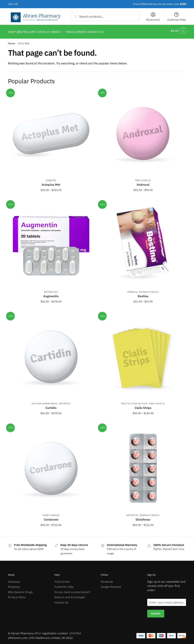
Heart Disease (51, 513)
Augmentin (51, 294)
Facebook (107, 579)
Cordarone (51, 517)
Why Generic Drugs (20, 590)
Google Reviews (111, 584)
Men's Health (143, 178)
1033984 (75, 631)
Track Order (62, 579)
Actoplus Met (51, 182)
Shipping (14, 584)
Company (14, 579)
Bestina (143, 294)
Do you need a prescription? (72, 590)
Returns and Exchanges (70, 595)
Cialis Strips (143, 405)
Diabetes (51, 178)
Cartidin (51, 405)
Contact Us (61, 600)
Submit (156, 611)
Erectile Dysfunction (134, 401)
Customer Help (176, 17)
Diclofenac (143, 517)
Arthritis (65, 401)
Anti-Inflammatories (44, 401)
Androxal (143, 182)
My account (153, 17)
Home (12, 41)
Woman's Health (149, 290)
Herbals (132, 290)
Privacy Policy (17, 595)
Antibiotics (51, 290)
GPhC (38, 631)
